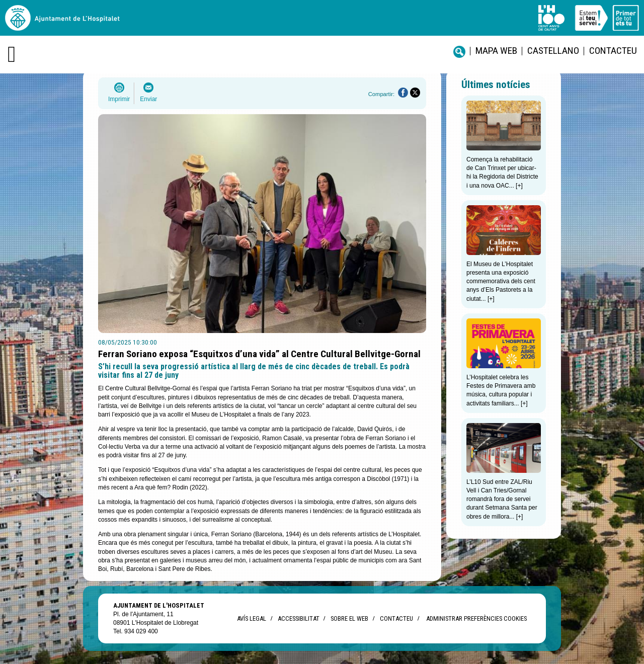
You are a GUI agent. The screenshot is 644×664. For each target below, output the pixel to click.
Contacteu (613, 51)
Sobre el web (349, 618)
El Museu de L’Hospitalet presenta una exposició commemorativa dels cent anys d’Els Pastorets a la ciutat (501, 281)
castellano (553, 51)
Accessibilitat (298, 618)
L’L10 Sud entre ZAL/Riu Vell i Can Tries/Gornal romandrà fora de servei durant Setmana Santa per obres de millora (502, 499)
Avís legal (252, 618)
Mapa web (496, 51)
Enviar (148, 99)
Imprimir (119, 99)
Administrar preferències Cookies (476, 618)
